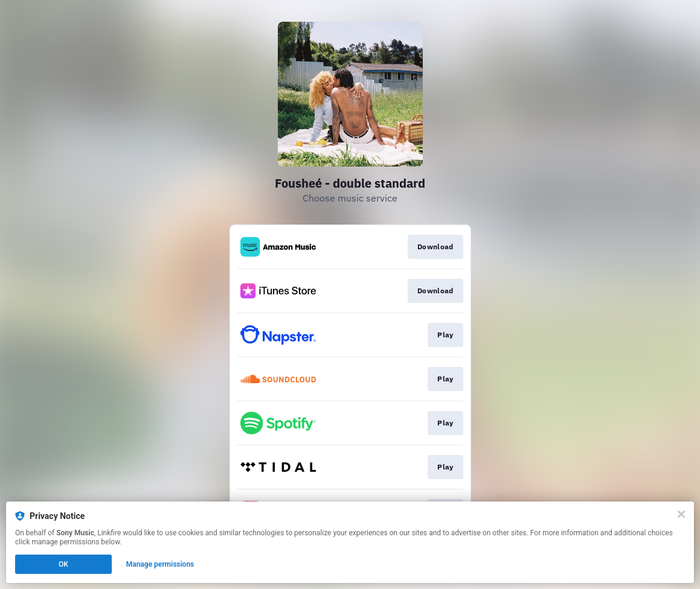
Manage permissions (160, 564)
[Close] (681, 514)
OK (63, 564)
